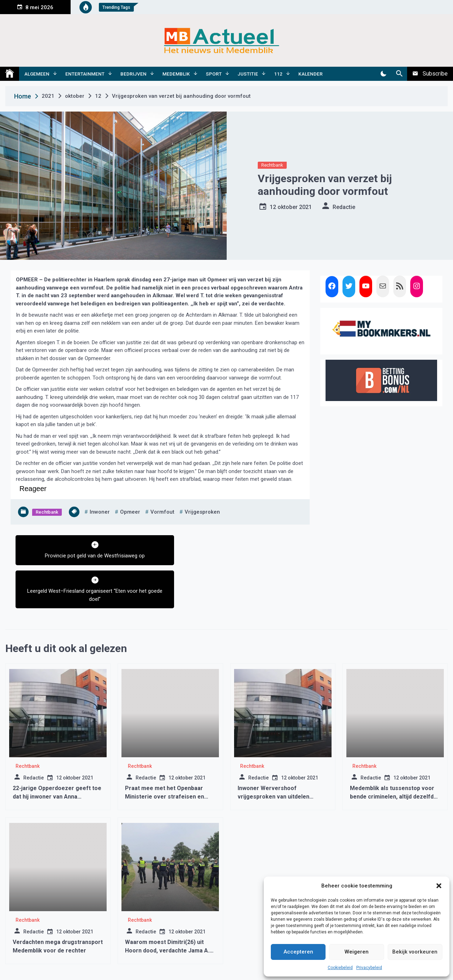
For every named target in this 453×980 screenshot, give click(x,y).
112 (278, 74)
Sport (214, 74)
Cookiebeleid (340, 968)
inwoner (100, 512)
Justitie (248, 74)
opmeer (130, 512)
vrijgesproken (202, 512)
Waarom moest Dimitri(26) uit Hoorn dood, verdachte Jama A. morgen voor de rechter (167, 915)
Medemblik (176, 74)
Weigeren (357, 952)
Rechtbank (272, 165)
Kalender (311, 74)
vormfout (162, 512)
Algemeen (37, 74)
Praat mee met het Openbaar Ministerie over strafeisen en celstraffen (165, 761)
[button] (439, 886)
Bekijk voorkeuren (415, 952)
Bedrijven (133, 74)
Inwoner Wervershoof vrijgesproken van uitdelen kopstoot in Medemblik (273, 761)
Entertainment (85, 74)
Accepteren (298, 952)
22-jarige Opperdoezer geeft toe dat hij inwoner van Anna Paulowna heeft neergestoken (57, 761)
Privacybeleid (369, 968)
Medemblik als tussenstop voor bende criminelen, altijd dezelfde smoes (394, 761)
